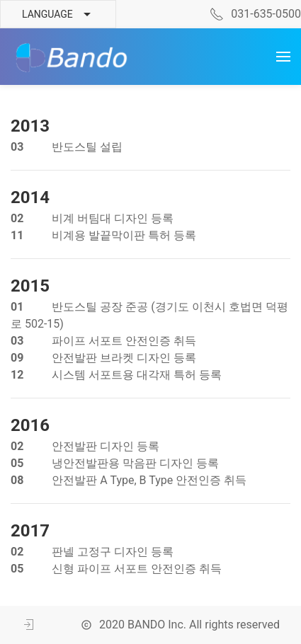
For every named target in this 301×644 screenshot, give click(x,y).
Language (58, 15)
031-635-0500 (255, 14)
